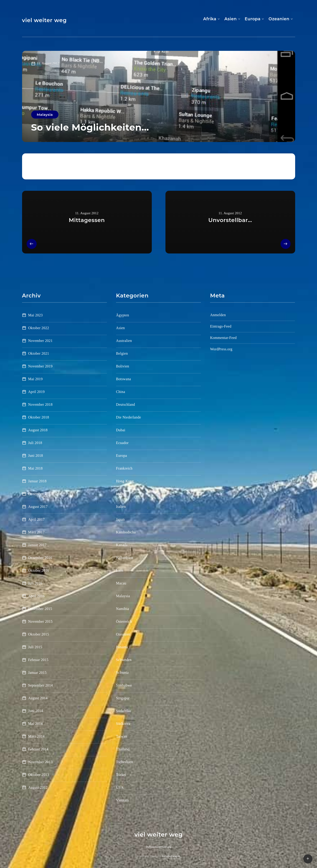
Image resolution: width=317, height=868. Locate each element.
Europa (252, 19)
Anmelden (218, 315)
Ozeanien (279, 19)
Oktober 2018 (39, 417)
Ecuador (122, 443)
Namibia (123, 609)
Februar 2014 (38, 749)
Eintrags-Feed (221, 326)
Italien (121, 507)
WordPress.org (221, 349)
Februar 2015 (38, 660)
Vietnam (122, 800)
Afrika (210, 19)
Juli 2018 (35, 443)
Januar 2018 (37, 481)
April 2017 (37, 519)
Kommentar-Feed (223, 338)
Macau (121, 583)
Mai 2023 (36, 315)
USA (120, 787)
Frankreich (124, 468)
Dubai (121, 430)
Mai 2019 (36, 379)
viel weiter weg (44, 20)
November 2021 (40, 341)
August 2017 (38, 507)
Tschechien (125, 762)
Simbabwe (124, 685)
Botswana (124, 379)
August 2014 (38, 698)
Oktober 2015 (39, 634)
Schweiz (122, 673)
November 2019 (40, 366)
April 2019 (37, 392)
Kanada (122, 545)
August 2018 (38, 430)
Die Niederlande (129, 417)
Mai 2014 (36, 724)
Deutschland (126, 404)
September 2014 (41, 685)
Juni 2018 (36, 456)
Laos (120, 570)
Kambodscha (126, 532)
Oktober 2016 (39, 570)
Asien (231, 19)
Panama (122, 647)
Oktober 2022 (39, 328)
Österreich (124, 621)
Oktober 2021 (39, 353)
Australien (124, 341)
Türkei (121, 775)
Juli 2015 (35, 647)
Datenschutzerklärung (158, 847)
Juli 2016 (35, 583)
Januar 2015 (37, 673)
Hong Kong (125, 481)
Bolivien (123, 366)
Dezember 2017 (40, 494)
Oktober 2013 (39, 775)
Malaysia (45, 115)
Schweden (124, 660)
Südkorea (123, 724)
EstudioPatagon (171, 856)
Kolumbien (125, 558)
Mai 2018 (36, 468)
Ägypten (123, 315)
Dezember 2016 (40, 558)
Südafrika (123, 711)
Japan (120, 519)
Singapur (123, 698)
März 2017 (36, 532)
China (121, 392)
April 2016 (37, 596)
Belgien (122, 353)
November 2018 (40, 404)
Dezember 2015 (40, 609)
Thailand (123, 749)
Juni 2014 (36, 711)
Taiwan (122, 736)
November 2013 (40, 762)
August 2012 (38, 787)
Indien (121, 494)
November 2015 (40, 621)
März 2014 (36, 736)
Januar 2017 (37, 545)
